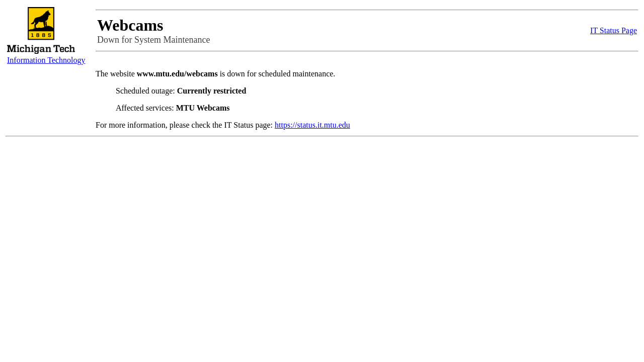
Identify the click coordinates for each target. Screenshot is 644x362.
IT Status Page (614, 30)
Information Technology (46, 60)
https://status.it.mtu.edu (312, 125)
